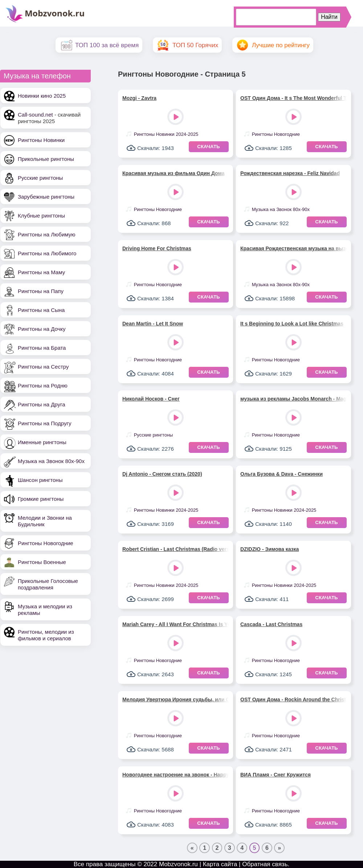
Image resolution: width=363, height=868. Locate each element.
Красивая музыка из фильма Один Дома (173, 173)
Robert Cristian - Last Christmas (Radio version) (176, 549)
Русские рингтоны (40, 178)
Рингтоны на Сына (41, 310)
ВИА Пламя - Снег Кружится (276, 775)
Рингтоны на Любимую (47, 234)
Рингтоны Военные (42, 562)
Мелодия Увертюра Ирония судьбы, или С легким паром (176, 699)
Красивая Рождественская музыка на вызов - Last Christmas (293, 248)
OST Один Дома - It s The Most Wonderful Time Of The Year (293, 98)
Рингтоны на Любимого (47, 253)
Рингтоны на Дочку (42, 329)
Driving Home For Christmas (157, 248)
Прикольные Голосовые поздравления (48, 584)
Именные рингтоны (42, 442)
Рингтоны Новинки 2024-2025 (166, 134)
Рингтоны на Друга (42, 404)
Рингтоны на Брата (42, 348)
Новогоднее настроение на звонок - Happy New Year (176, 775)
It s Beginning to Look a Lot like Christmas (292, 324)
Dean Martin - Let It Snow (153, 324)
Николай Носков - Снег (151, 399)
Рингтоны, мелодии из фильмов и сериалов (46, 635)
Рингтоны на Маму (41, 272)
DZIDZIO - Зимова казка (270, 549)
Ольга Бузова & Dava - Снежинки (282, 474)
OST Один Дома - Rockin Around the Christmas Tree (293, 699)
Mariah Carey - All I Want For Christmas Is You (176, 624)
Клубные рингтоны (41, 216)
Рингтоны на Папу (41, 291)
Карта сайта (220, 864)
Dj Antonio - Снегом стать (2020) (162, 474)
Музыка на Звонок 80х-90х (51, 461)
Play (176, 117)
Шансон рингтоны (40, 480)
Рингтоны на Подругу (44, 423)
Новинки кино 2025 (42, 96)
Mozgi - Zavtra (139, 98)
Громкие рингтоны (41, 499)
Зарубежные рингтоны (46, 197)
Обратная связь (265, 864)
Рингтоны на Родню (43, 386)
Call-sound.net (35, 115)
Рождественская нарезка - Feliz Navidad (290, 173)
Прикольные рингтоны (46, 159)
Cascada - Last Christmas (271, 624)
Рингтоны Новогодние (46, 543)
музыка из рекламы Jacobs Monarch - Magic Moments (293, 399)
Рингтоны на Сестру (43, 367)
